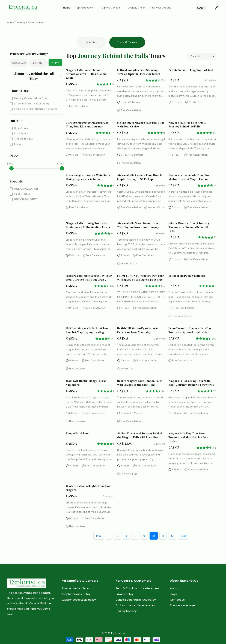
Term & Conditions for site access (138, 588)
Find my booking (126, 611)
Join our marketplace (75, 588)
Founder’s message (182, 605)
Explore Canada (112, 8)
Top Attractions (86, 8)
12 (172, 536)
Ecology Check (136, 8)
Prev (99, 536)
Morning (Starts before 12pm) (31, 98)
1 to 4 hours (21, 133)
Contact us (177, 600)
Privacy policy (125, 594)
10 (154, 536)
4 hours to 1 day (24, 139)
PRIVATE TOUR (22, 194)
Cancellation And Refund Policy (136, 600)
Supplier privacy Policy (76, 594)
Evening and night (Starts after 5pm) (36, 109)
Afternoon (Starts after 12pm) (32, 104)
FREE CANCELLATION (26, 189)
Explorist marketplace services (135, 605)
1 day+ (18, 144)
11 (163, 536)
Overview (91, 42)
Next (183, 536)
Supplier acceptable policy (79, 600)
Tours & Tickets (127, 42)
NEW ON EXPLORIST (25, 199)
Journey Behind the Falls (30, 22)
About (174, 588)
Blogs (173, 594)
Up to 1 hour (21, 128)
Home (67, 8)
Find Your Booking (161, 8)
